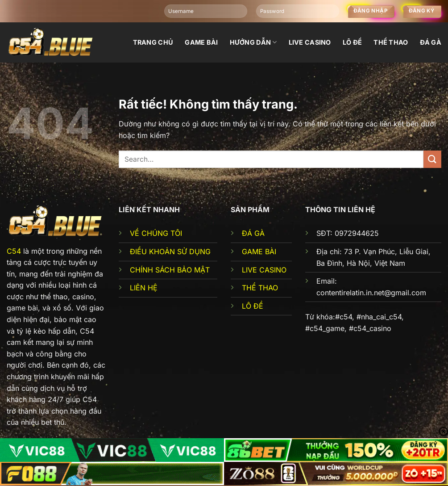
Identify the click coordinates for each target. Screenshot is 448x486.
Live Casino (310, 42)
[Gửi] (432, 159)
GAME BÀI (259, 251)
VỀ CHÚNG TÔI (156, 233)
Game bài (201, 42)
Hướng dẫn (253, 42)
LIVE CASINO (264, 270)
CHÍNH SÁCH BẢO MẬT (170, 270)
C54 (14, 251)
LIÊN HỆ (144, 288)
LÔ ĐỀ (253, 306)
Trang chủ (153, 42)
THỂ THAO (260, 288)
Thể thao (391, 42)
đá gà (431, 42)
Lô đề (352, 42)
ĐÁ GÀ (253, 233)
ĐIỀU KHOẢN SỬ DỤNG (170, 251)
